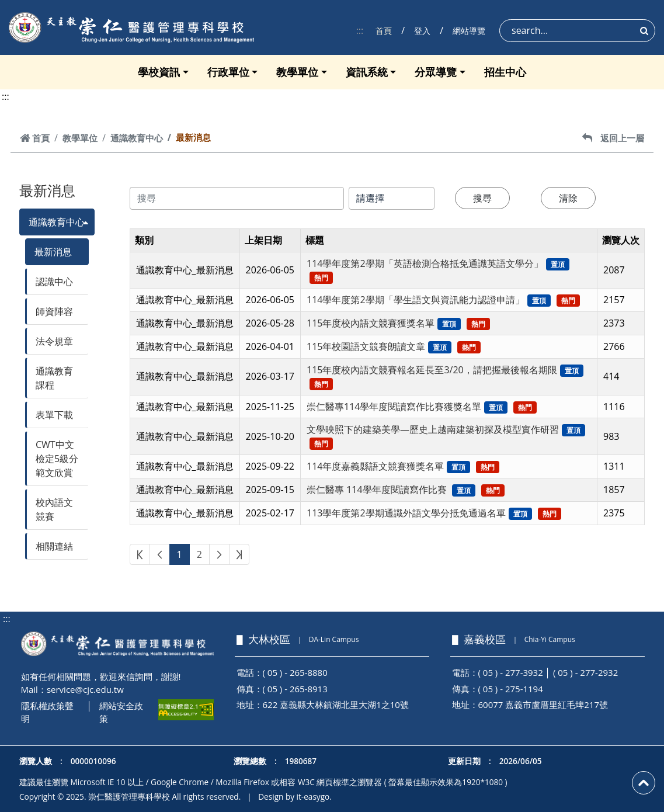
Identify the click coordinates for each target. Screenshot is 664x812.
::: (360, 30)
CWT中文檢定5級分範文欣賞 (57, 459)
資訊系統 (367, 72)
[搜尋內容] (237, 198)
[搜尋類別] (392, 198)
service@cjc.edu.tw (85, 689)
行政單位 (228, 72)
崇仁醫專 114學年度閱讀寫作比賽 (378, 490)
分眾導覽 (436, 72)
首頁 (384, 31)
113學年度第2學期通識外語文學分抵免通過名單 (406, 513)
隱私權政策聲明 (47, 712)
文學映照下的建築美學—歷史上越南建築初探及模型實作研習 (433, 429)
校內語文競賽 (54, 509)
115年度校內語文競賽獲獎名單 (371, 323)
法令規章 (54, 341)
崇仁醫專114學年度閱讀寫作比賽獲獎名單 (394, 407)
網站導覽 (469, 31)
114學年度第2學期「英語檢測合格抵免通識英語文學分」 (425, 263)
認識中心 (54, 282)
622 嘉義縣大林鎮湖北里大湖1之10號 (336, 705)
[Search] (577, 31)
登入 (422, 31)
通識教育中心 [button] (57, 222)
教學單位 (297, 72)
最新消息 (53, 252)
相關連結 (54, 546)
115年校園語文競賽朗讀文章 (366, 346)
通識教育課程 (54, 378)
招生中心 (505, 72)
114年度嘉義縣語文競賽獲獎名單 (375, 466)
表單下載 (54, 415)
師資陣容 (54, 311)
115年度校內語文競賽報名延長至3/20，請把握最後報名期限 (432, 370)
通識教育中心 (137, 138)
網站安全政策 (121, 712)
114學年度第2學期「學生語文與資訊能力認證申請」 (416, 300)
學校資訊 (159, 72)
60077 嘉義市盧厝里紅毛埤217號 (543, 705)
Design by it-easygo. (295, 797)
